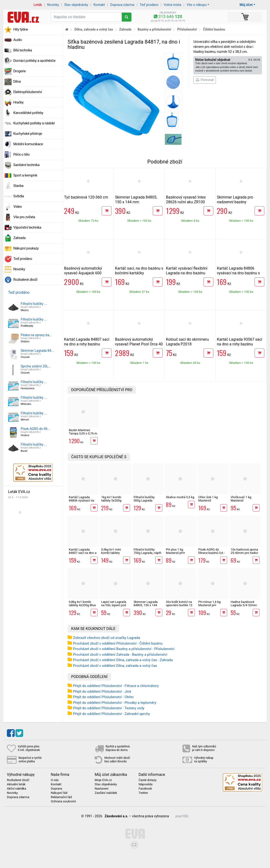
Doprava (56, 789)
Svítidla (19, 196)
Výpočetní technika (27, 227)
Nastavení (102, 789)
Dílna (17, 81)
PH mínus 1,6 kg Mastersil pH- (209, 604)
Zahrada (19, 238)
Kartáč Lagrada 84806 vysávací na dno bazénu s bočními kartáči (238, 273)
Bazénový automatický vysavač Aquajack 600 (83, 271)
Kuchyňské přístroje (28, 134)
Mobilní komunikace (28, 144)
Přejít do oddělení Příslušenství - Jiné (102, 692)
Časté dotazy (147, 780)
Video (18, 207)
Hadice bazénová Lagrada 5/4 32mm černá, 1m (244, 605)
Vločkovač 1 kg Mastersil (241, 499)
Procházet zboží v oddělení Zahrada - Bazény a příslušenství (120, 655)
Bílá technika (23, 50)
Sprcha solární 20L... (36, 366)
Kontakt (99, 5)
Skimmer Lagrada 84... (37, 351)
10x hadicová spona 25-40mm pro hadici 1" (244, 553)
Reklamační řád (61, 797)
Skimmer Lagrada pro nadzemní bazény (235, 200)
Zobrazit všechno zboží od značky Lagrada (107, 638)
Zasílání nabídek (106, 793)
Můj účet (246, 5)
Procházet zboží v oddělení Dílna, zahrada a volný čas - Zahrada (123, 660)
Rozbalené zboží (25, 280)
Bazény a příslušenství (154, 29)
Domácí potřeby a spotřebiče (34, 61)
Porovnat (205, 80)
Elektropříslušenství (28, 92)
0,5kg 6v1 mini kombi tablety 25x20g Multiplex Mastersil (113, 555)
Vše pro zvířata (24, 217)
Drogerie (19, 71)
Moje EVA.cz (103, 780)
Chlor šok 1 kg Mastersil (208, 499)
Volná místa (172, 5)
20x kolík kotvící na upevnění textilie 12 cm (179, 605)
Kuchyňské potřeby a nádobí (34, 123)
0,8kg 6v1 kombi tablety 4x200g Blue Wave (82, 605)
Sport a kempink (25, 175)
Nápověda (145, 784)
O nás (55, 780)
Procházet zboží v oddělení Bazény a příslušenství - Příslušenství (124, 649)
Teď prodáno (149, 5)
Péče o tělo (21, 154)
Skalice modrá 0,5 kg (180, 497)
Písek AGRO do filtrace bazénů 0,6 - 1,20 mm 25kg (212, 553)
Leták (38, 5)
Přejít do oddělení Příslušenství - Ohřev (103, 697)
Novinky (53, 5)
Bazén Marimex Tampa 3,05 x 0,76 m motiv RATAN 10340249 (83, 435)
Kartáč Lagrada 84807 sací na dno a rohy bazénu (87, 342)
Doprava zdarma (122, 5)
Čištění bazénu (214, 29)
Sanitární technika (26, 165)
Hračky (18, 102)
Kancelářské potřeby (28, 113)
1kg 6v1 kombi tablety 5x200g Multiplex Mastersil (114, 501)
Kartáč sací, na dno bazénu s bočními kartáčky (139, 271)
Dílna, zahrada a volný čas (94, 29)
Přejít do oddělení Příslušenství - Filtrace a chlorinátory (116, 686)
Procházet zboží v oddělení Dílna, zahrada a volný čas (115, 666)
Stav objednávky (76, 5)
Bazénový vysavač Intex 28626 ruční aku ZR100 (186, 200)
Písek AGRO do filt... (35, 429)
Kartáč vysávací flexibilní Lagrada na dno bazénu (187, 271)
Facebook (145, 789)
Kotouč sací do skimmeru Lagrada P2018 (188, 342)
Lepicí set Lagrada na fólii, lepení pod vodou (114, 605)
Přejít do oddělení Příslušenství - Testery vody (109, 708)
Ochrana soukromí (63, 801)
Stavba (18, 186)
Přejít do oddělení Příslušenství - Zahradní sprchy (112, 714)
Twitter (143, 793)
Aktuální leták (16, 784)
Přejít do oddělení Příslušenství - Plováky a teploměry (115, 703)
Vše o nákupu (196, 5)
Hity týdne (21, 29)
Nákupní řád (59, 793)
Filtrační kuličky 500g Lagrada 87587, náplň (144, 501)
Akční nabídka (16, 789)
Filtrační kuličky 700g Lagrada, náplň (147, 551)
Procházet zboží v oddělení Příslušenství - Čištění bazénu (118, 643)
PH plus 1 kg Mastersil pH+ (175, 551)
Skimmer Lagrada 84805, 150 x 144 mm (136, 200)
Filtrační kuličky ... (34, 304)
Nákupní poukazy (26, 248)
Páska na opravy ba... (36, 335)
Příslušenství (187, 29)
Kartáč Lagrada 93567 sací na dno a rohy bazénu (240, 342)
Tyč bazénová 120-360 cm (86, 197)
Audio (18, 40)
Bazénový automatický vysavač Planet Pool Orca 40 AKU (139, 344)
